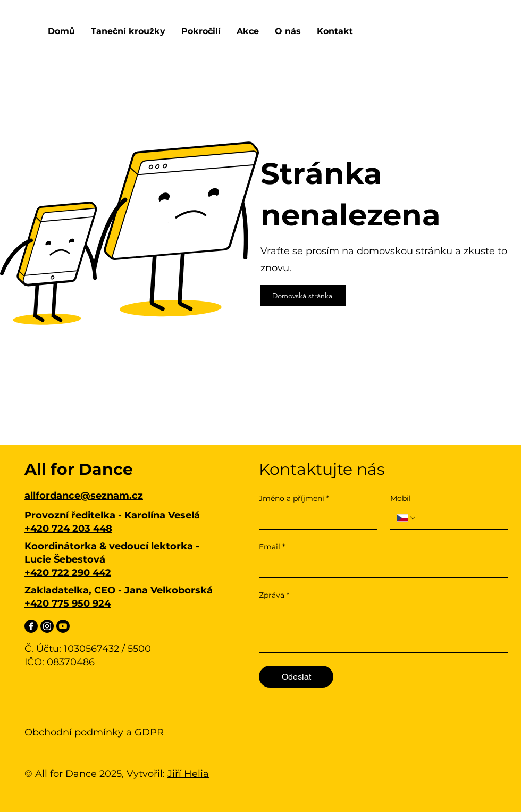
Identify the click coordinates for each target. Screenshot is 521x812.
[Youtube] (63, 626)
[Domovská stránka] (303, 296)
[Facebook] (31, 626)
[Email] (380, 566)
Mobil (401, 499)
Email (272, 547)
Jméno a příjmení (294, 499)
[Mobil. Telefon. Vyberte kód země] (407, 518)
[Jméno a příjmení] (315, 518)
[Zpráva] (384, 628)
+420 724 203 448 (68, 529)
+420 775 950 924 (68, 604)
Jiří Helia (188, 774)
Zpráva (274, 595)
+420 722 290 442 (68, 573)
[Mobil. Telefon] (459, 518)
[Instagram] (47, 626)
